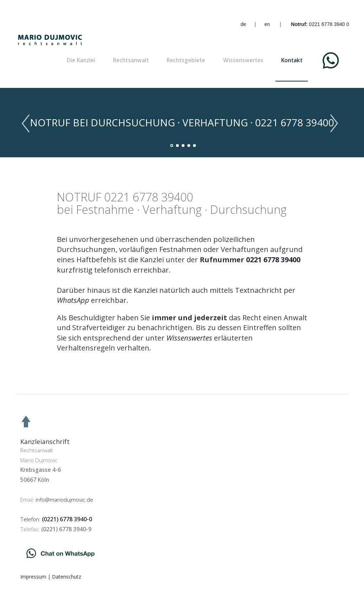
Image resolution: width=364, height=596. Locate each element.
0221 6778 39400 (273, 260)
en (267, 24)
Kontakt (292, 60)
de (243, 24)
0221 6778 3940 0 (329, 24)
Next (336, 124)
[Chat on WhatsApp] (73, 300)
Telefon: (56, 519)
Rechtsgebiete (186, 60)
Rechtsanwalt (131, 60)
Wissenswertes (243, 60)
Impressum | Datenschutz (51, 577)
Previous (28, 124)
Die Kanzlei (81, 60)
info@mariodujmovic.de (64, 500)
